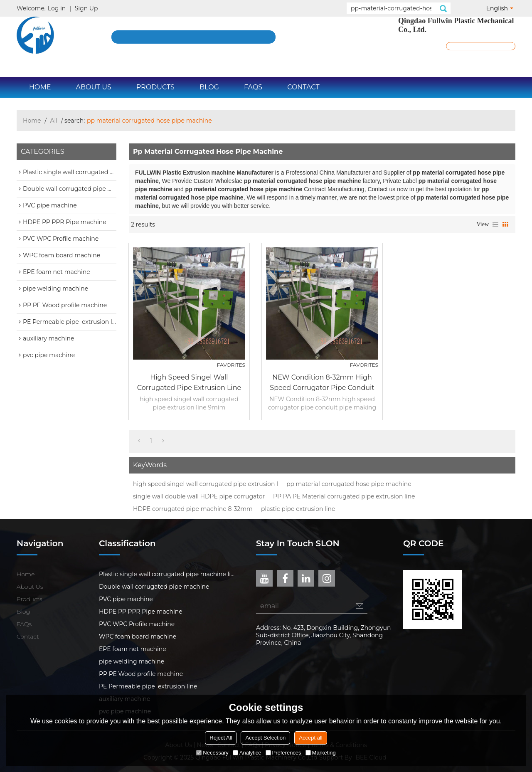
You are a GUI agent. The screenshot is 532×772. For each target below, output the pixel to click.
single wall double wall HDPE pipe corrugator (199, 496)
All (54, 121)
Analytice (247, 753)
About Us (93, 87)
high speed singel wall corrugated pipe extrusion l (206, 484)
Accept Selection (265, 738)
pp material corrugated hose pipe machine (349, 484)
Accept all (310, 738)
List (495, 224)
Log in (57, 8)
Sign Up (86, 8)
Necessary (212, 753)
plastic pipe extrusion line (298, 509)
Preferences (283, 753)
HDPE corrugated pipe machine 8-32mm (193, 509)
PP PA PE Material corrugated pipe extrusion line (344, 496)
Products (155, 87)
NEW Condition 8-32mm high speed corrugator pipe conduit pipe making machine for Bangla (322, 383)
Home (40, 87)
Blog (209, 87)
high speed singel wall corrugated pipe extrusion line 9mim (189, 383)
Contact (303, 87)
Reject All (221, 738)
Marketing (321, 753)
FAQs (253, 87)
